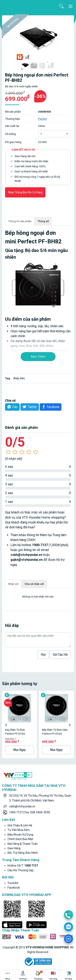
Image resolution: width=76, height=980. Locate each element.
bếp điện (20, 378)
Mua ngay (19, 750)
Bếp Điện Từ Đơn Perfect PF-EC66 (15, 732)
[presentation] (6, 725)
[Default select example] (55, 134)
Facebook (50, 407)
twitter (29, 407)
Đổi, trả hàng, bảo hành (23, 853)
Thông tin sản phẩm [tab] (20, 221)
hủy (43, 655)
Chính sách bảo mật (20, 839)
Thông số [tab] (43, 221)
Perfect (43, 119)
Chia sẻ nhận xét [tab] (34, 584)
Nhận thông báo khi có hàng (25, 192)
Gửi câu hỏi (60, 655)
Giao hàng (14, 848)
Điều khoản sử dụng (20, 835)
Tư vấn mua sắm (19, 830)
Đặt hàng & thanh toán (23, 844)
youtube (13, 883)
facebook (14, 888)
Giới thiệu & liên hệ (20, 825)
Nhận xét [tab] (13, 584)
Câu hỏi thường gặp (21, 870)
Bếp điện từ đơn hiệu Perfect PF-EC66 (55, 732)
